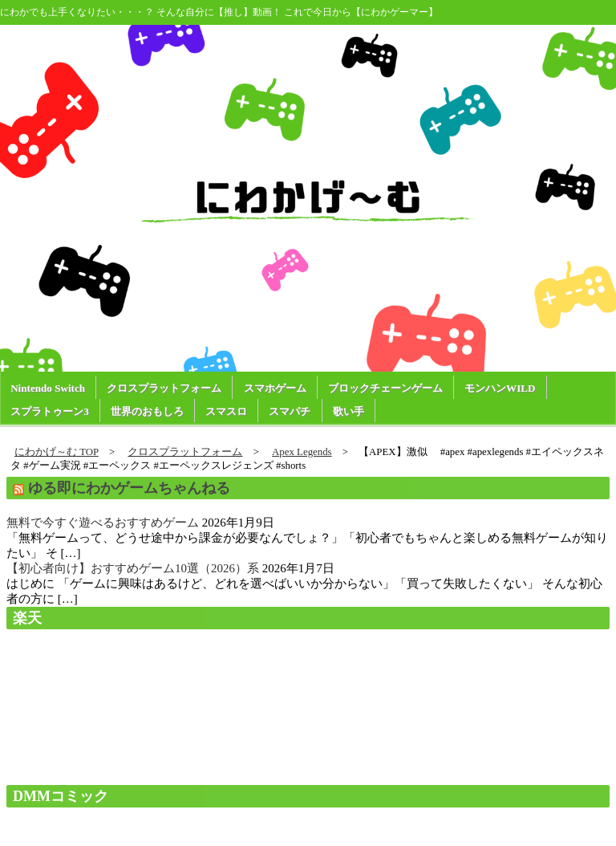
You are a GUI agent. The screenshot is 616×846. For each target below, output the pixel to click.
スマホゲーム (275, 388)
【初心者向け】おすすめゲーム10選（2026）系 (133, 568)
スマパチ (290, 411)
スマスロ (226, 411)
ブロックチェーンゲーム (385, 388)
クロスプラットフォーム (164, 388)
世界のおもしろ (147, 411)
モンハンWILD (500, 388)
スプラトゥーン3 (50, 411)
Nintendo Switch (48, 388)
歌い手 (349, 411)
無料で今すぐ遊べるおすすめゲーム (103, 523)
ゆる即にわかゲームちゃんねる (129, 488)
